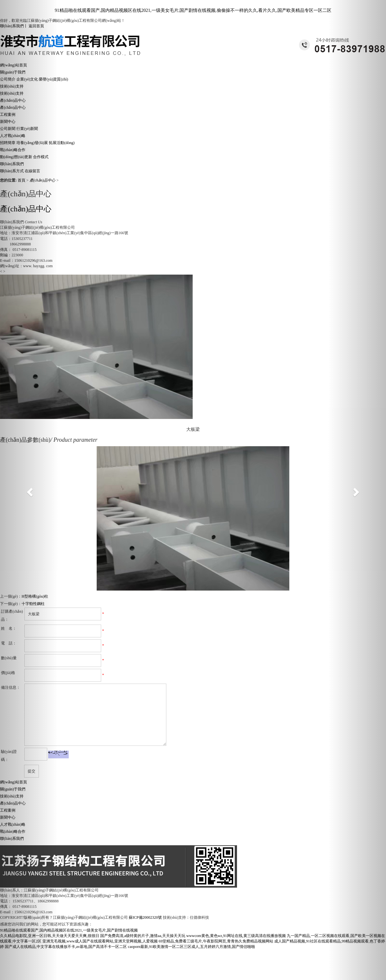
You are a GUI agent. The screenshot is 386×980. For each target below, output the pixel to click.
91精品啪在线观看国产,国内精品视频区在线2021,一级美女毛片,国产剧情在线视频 (69, 930)
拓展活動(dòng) (62, 143)
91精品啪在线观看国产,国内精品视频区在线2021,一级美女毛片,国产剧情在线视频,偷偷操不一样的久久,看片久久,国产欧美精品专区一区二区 (193, 10)
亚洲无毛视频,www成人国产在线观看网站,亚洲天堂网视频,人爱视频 (100, 941)
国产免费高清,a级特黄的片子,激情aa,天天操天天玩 (143, 936)
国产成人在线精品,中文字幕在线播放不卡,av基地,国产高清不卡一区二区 (66, 947)
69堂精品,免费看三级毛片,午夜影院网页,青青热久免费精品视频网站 (216, 941)
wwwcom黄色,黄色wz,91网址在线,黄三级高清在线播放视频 (236, 936)
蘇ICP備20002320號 (145, 917)
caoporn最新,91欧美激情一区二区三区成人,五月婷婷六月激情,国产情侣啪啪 (191, 947)
